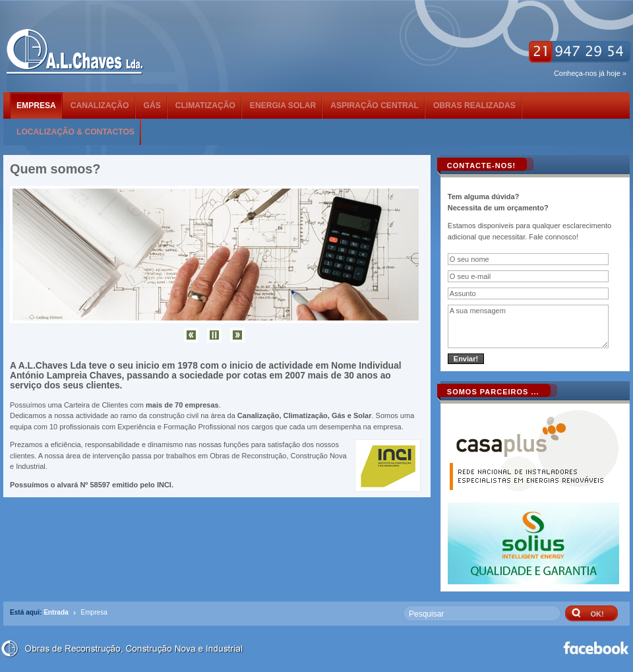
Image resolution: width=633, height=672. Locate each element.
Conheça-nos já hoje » (590, 73)
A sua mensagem (528, 326)
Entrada (56, 612)
